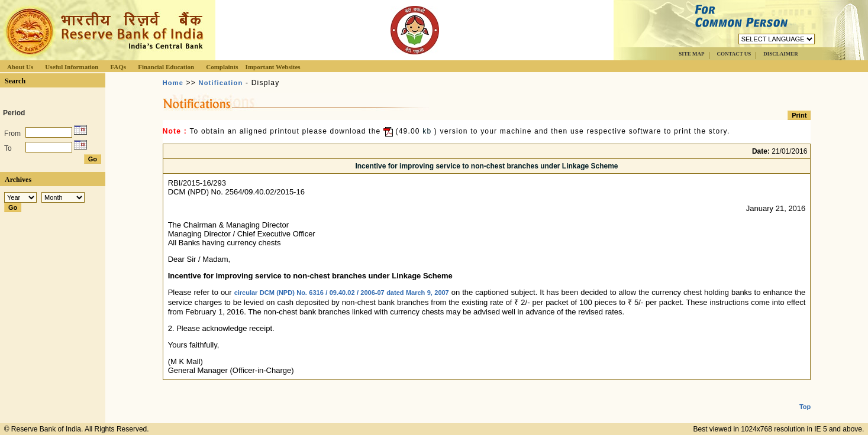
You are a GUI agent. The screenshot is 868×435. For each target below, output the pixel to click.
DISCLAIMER (781, 54)
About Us (20, 67)
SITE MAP (691, 54)
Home (173, 83)
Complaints (222, 67)
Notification (221, 83)
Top (805, 397)
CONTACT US (734, 54)
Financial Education (166, 67)
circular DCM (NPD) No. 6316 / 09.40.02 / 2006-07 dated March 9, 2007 (342, 293)
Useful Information (72, 67)
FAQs (118, 67)
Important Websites (273, 67)
